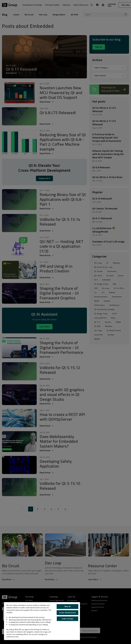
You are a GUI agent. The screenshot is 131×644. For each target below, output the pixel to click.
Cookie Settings (68, 619)
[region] (42, 621)
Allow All (67, 606)
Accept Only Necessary (68, 613)
